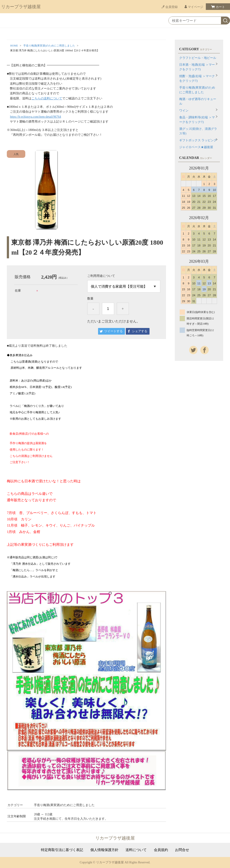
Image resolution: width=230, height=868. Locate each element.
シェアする (140, 331)
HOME (14, 46)
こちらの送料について (47, 98)
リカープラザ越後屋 (21, 7)
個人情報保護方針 (104, 850)
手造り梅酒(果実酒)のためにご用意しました (49, 46)
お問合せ (182, 850)
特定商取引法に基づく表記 (62, 850)
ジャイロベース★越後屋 (196, 147)
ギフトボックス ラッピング (198, 140)
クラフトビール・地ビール (198, 58)
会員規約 (161, 850)
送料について (136, 850)
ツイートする (113, 331)
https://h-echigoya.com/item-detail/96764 (35, 117)
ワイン (184, 111)
